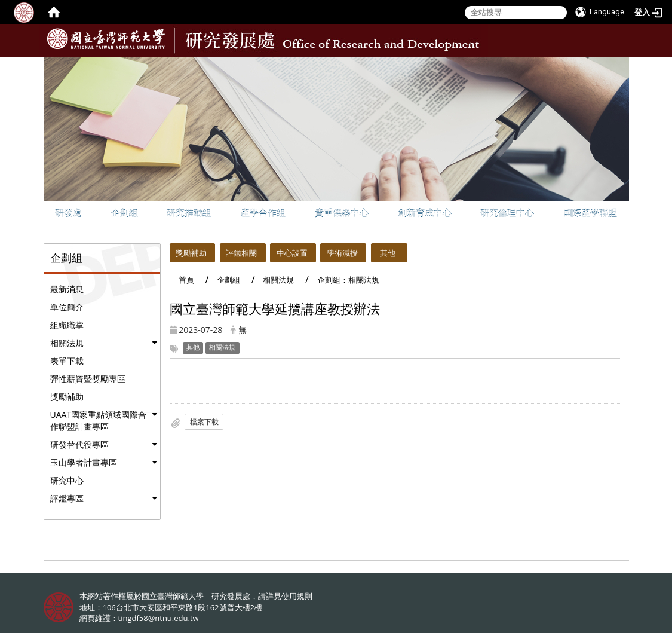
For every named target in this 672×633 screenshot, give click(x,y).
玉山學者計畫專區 (84, 462)
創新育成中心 (425, 213)
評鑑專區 (67, 498)
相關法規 (67, 343)
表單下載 (67, 361)
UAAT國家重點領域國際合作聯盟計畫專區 (99, 421)
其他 (388, 253)
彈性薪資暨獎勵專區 (88, 379)
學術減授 (342, 253)
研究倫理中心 (507, 213)
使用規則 (297, 596)
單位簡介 (67, 307)
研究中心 (67, 480)
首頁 (186, 280)
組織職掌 (67, 325)
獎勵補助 (67, 397)
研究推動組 (189, 213)
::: (619, 66)
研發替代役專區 (79, 444)
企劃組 (125, 213)
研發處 (68, 213)
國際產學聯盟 (590, 213)
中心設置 (292, 253)
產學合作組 (263, 213)
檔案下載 (204, 422)
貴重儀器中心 (342, 213)
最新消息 (67, 289)
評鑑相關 (241, 253)
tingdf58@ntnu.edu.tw (159, 618)
